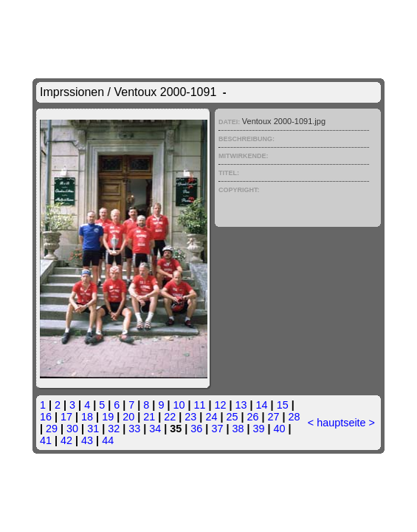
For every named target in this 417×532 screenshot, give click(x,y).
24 (211, 417)
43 (87, 440)
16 (46, 417)
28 (294, 417)
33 (134, 429)
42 (66, 440)
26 (252, 417)
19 (108, 417)
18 (87, 417)
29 (52, 429)
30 (72, 429)
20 (128, 417)
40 (280, 429)
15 (283, 405)
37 (217, 429)
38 (238, 429)
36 (196, 429)
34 (155, 429)
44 (108, 440)
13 (241, 405)
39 (258, 429)
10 (179, 405)
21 (149, 417)
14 (262, 405)
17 (66, 417)
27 (274, 417)
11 (199, 405)
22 (170, 417)
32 (114, 429)
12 (221, 405)
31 (93, 429)
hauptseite (341, 423)
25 (232, 417)
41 (46, 440)
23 (190, 417)
